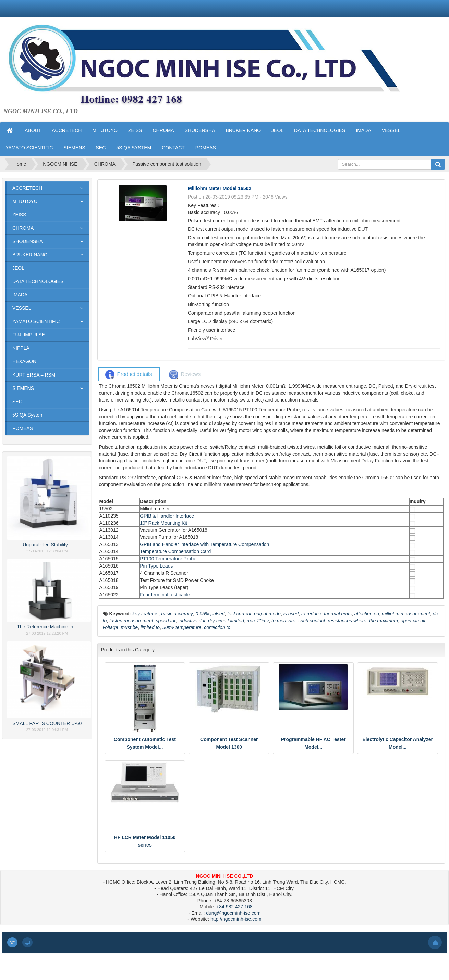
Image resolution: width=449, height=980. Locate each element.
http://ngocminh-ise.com (236, 919)
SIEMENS (23, 388)
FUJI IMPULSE (29, 335)
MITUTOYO (25, 201)
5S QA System (28, 415)
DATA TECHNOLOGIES (38, 281)
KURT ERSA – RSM (34, 375)
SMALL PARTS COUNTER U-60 (47, 723)
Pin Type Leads (156, 566)
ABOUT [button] (33, 130)
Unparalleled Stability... (47, 545)
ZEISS (19, 215)
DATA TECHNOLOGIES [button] (320, 130)
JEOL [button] (277, 130)
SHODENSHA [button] (200, 130)
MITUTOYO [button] (105, 130)
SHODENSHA (28, 241)
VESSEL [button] (391, 130)
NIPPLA (21, 348)
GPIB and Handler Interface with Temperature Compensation (204, 544)
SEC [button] (101, 148)
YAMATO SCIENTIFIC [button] (29, 148)
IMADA (20, 295)
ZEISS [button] (135, 130)
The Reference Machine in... (47, 627)
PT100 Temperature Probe (168, 559)
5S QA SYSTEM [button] (134, 148)
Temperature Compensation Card (175, 551)
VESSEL (22, 308)
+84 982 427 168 (234, 907)
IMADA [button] (363, 130)
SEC (17, 402)
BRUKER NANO (30, 255)
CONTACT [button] (173, 148)
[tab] (129, 374)
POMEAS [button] (206, 148)
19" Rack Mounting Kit (163, 523)
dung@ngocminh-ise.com (233, 913)
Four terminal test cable (165, 595)
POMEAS (23, 428)
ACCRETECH (27, 188)
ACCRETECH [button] (67, 130)
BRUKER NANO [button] (243, 130)
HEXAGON (24, 361)
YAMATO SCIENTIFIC (36, 321)
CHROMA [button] (163, 130)
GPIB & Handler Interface (167, 516)
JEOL (18, 268)
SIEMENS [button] (74, 148)
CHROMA (23, 228)
